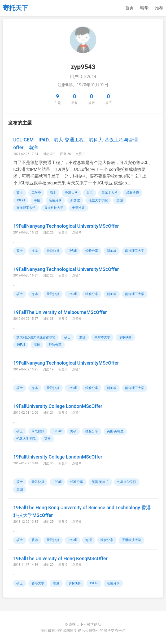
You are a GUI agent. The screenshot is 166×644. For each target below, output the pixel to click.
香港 (90, 193)
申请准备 (78, 208)
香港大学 (71, 193)
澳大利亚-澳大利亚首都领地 (36, 337)
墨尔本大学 (110, 193)
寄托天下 (15, 8)
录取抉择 (133, 193)
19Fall (21, 200)
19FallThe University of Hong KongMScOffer (60, 558)
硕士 (20, 193)
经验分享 (55, 200)
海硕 (37, 200)
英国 (120, 200)
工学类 (36, 193)
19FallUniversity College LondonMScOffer (58, 406)
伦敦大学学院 (98, 200)
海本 (53, 193)
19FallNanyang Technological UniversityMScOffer (66, 226)
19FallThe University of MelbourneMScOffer (60, 312)
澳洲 (82, 337)
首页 (129, 8)
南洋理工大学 (26, 208)
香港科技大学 (54, 208)
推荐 (159, 8)
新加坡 (75, 200)
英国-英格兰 (115, 431)
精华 (144, 8)
